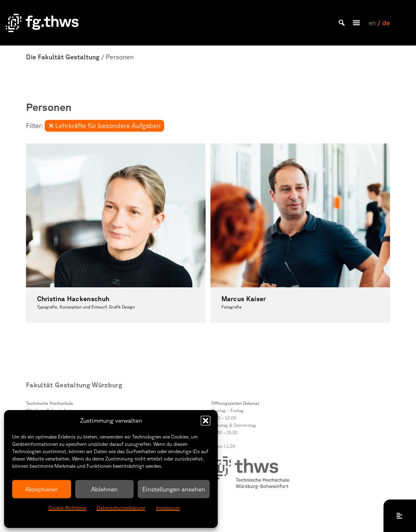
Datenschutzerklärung (121, 508)
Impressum (168, 508)
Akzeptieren (42, 489)
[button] (206, 421)
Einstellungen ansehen (174, 489)
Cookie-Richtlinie (67, 508)
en (372, 23)
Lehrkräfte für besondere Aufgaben (105, 126)
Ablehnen (104, 489)
